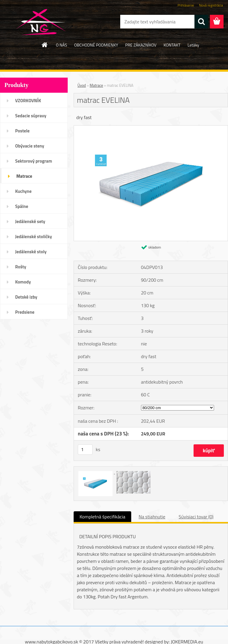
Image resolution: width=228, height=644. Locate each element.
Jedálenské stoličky (34, 237)
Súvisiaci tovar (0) (196, 517)
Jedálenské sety (30, 221)
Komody (23, 282)
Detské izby (26, 297)
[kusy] (85, 450)
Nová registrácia (211, 5)
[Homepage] (45, 45)
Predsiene (25, 312)
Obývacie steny (30, 146)
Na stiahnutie (152, 517)
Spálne (22, 206)
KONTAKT (172, 45)
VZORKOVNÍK (28, 101)
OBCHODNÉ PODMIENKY (96, 45)
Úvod (82, 85)
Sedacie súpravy (31, 116)
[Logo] (41, 22)
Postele (22, 131)
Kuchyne (23, 191)
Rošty (21, 267)
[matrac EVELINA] (151, 128)
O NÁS (61, 45)
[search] (201, 22)
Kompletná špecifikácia (102, 517)
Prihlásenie (186, 5)
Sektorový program (34, 161)
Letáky (193, 45)
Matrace (24, 176)
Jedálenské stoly (31, 252)
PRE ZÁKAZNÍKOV (141, 45)
